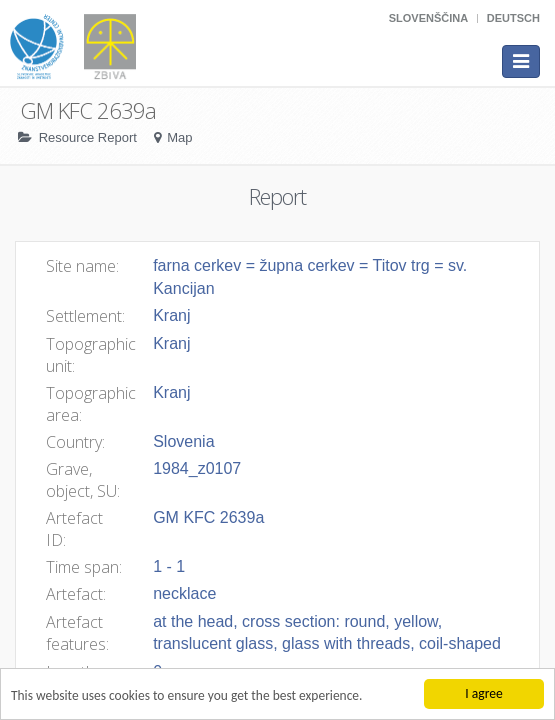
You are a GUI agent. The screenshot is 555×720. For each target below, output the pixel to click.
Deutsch (513, 18)
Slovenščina (428, 18)
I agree (484, 693)
